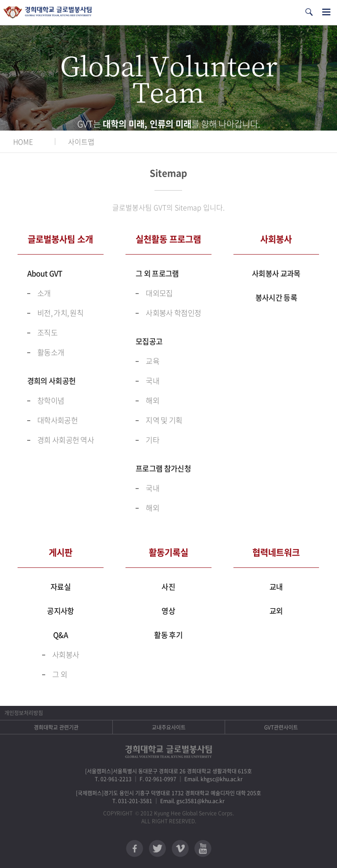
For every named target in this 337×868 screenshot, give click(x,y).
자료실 (61, 586)
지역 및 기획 (164, 420)
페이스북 (134, 849)
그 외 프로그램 (157, 273)
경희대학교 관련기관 (56, 727)
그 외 (60, 674)
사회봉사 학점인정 (173, 313)
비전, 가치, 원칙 (60, 313)
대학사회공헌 (57, 420)
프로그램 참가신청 (163, 468)
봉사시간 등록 (276, 297)
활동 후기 (168, 635)
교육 (152, 361)
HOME (23, 142)
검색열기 (309, 12)
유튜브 (203, 849)
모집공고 (149, 341)
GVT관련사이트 (281, 727)
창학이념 (51, 400)
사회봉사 (66, 654)
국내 (152, 381)
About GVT (45, 273)
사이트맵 (81, 142)
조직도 (47, 332)
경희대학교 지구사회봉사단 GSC (48, 12)
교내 (276, 586)
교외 (276, 611)
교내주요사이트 (169, 727)
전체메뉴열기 (326, 12)
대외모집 (159, 293)
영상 (168, 611)
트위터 (157, 849)
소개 (44, 293)
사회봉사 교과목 (276, 273)
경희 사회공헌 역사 (66, 440)
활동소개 (51, 352)
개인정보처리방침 (24, 713)
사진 (168, 586)
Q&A (61, 635)
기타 (152, 440)
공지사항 (60, 611)
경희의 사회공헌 (51, 381)
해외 (152, 400)
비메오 (180, 849)
